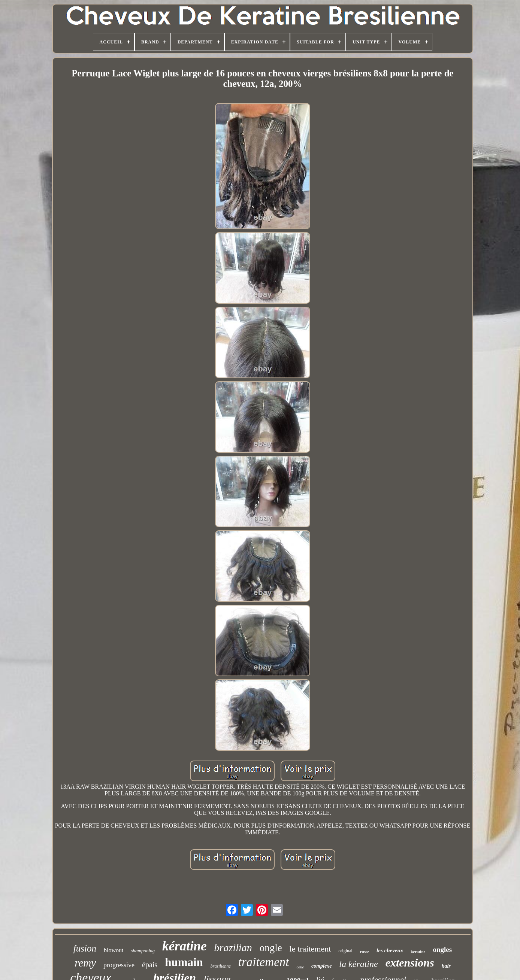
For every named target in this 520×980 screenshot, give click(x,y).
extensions (410, 963)
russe (365, 952)
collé (300, 967)
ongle (271, 948)
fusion (85, 948)
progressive (119, 965)
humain (184, 962)
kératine (185, 946)
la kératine (358, 964)
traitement (264, 962)
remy (85, 963)
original (345, 951)
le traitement (310, 949)
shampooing (143, 951)
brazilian (233, 948)
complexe (321, 966)
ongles (442, 949)
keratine (418, 952)
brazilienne (221, 966)
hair (446, 966)
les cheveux (390, 950)
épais (150, 965)
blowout (114, 950)
